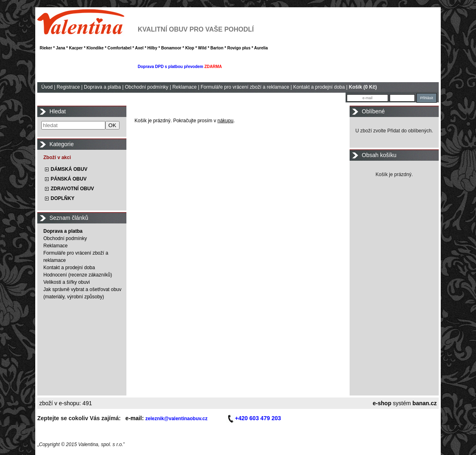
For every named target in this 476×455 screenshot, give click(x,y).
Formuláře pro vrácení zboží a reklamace (245, 87)
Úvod (47, 87)
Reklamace (184, 87)
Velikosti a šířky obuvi (67, 282)
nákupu (225, 121)
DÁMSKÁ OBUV (69, 169)
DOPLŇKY (63, 198)
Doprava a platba (102, 87)
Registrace (68, 87)
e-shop (382, 403)
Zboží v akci (57, 157)
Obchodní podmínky (146, 87)
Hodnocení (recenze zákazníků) (78, 275)
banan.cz (425, 403)
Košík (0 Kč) (363, 87)
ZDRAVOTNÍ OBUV (72, 189)
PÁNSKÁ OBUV (69, 179)
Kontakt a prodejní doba (319, 87)
